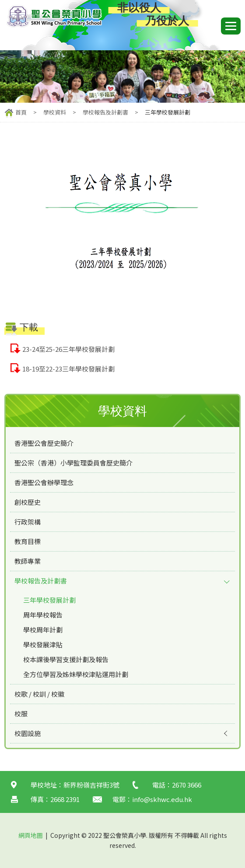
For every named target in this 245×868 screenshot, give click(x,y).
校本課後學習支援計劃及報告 (66, 659)
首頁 (21, 112)
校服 (21, 713)
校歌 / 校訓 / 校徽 (39, 694)
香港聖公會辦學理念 (44, 482)
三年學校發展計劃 (49, 600)
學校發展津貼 (43, 644)
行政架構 (28, 522)
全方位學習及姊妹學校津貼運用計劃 (76, 674)
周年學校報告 (43, 615)
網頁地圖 (31, 835)
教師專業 (28, 561)
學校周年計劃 (43, 630)
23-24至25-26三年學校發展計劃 (68, 349)
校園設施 (28, 733)
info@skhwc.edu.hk (162, 799)
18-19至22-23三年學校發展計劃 (68, 369)
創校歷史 (28, 502)
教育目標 (28, 541)
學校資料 (55, 112)
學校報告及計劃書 (105, 112)
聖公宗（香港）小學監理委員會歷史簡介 (73, 463)
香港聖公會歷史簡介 (44, 443)
